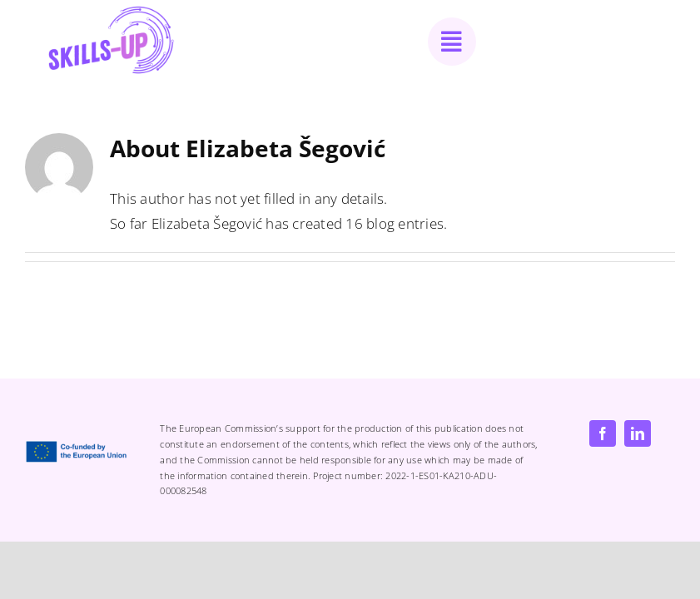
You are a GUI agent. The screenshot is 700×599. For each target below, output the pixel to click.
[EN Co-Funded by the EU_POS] (79, 447)
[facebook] (603, 433)
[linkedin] (638, 433)
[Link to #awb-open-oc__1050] (452, 42)
